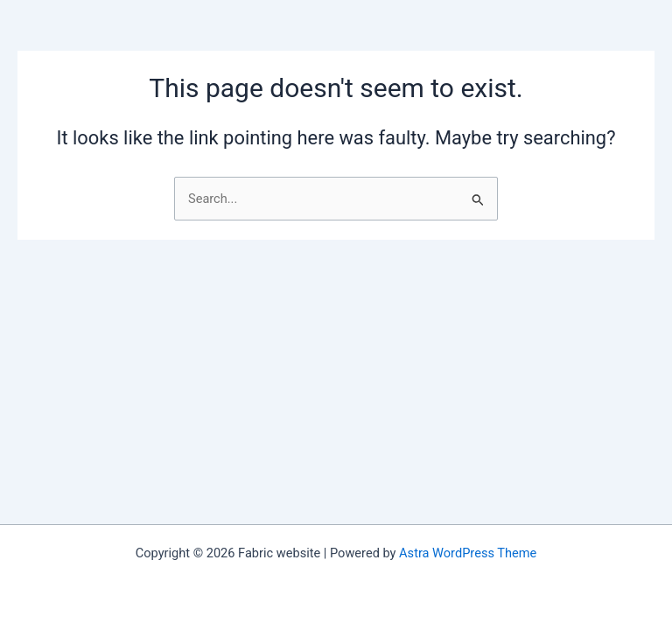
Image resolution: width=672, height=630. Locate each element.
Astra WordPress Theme (468, 553)
